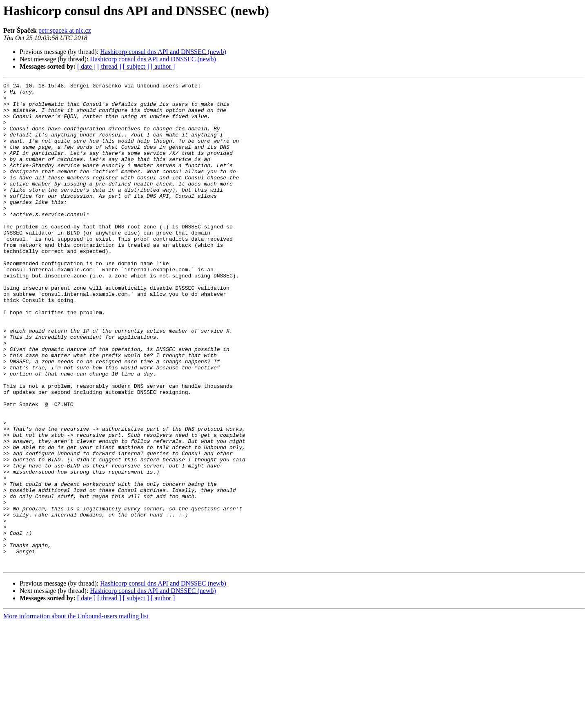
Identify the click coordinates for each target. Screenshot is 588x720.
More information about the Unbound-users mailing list (76, 713)
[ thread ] (109, 66)
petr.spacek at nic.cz (65, 30)
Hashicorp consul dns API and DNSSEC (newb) (163, 52)
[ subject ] (136, 66)
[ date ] (86, 66)
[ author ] (163, 66)
